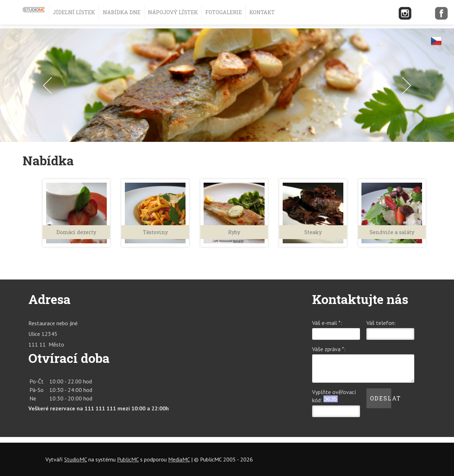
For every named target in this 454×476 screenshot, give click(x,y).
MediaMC (179, 459)
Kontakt (262, 12)
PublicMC (128, 459)
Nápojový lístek (173, 12)
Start (444, 147)
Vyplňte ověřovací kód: (334, 396)
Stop (444, 151)
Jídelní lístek (74, 12)
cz (436, 41)
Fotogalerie (224, 12)
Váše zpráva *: (329, 349)
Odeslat (381, 398)
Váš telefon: (381, 323)
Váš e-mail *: (327, 323)
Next (403, 85)
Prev (51, 85)
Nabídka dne (122, 12)
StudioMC (76, 459)
